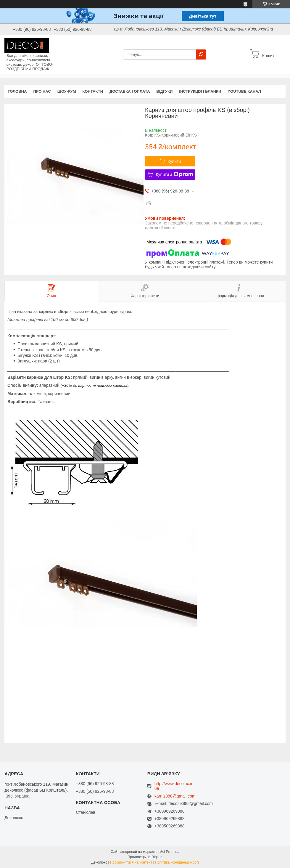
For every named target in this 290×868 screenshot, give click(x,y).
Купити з (174, 174)
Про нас (42, 91)
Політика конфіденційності (177, 862)
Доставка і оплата (130, 91)
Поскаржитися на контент (131, 862)
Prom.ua (173, 852)
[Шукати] (201, 54)
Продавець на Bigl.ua (145, 857)
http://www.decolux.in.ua (174, 786)
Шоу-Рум (67, 91)
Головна (17, 91)
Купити (174, 161)
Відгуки (164, 91)
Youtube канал (244, 91)
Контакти (93, 91)
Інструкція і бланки (200, 91)
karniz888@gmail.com (175, 796)
